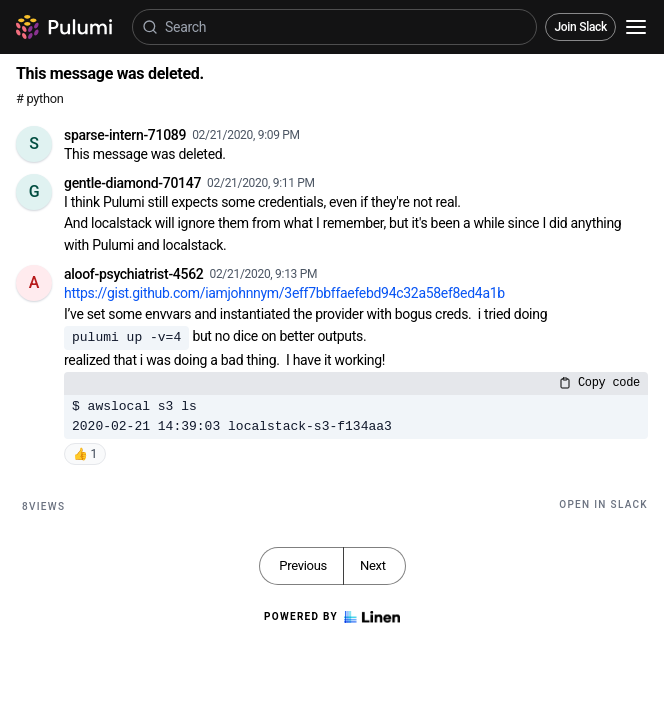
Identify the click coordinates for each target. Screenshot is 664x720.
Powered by (332, 617)
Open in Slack (603, 504)
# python (39, 98)
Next (373, 565)
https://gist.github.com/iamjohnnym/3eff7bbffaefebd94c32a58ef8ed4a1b (284, 293)
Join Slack (580, 27)
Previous (303, 565)
